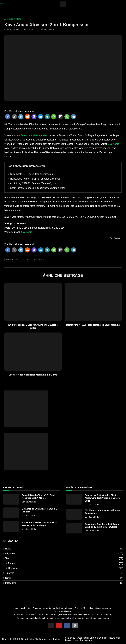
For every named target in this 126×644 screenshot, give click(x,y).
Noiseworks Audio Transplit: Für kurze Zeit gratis (35, 179)
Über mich (82, 638)
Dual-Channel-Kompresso (34, 135)
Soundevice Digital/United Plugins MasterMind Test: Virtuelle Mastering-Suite (103, 498)
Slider (64, 578)
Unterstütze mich (98, 638)
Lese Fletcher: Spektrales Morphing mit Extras (33, 375)
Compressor (12, 260)
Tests (64, 558)
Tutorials (64, 573)
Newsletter (115, 638)
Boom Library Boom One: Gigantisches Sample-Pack (38, 188)
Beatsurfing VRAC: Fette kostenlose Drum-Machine (93, 325)
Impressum (86, 640)
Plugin (26, 260)
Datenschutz (72, 640)
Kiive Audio (113, 144)
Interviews (64, 583)
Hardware (66, 568)
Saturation (39, 260)
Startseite (70, 638)
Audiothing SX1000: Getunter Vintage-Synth (33, 183)
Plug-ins (66, 563)
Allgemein (64, 554)
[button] (8, 117)
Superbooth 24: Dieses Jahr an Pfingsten (31, 174)
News (64, 549)
